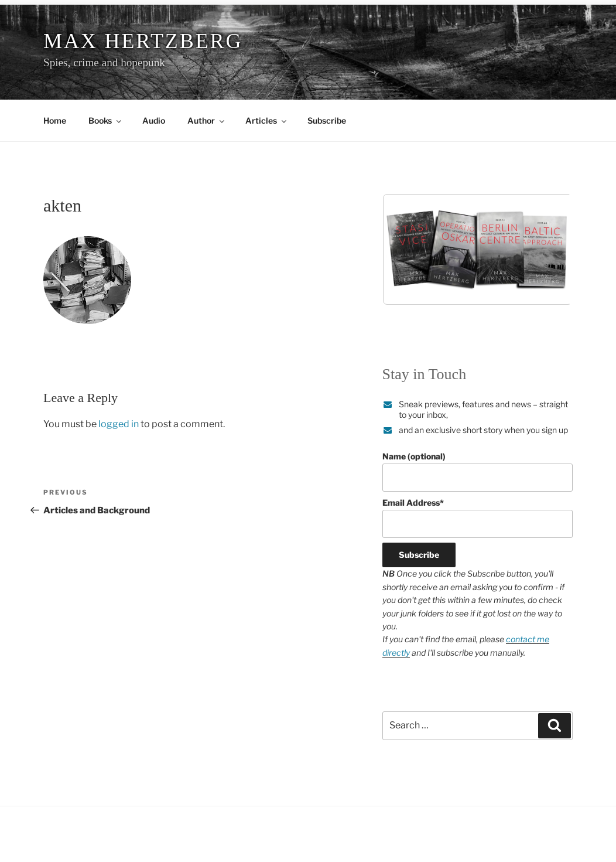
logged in (119, 424)
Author (207, 120)
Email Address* (478, 518)
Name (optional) (478, 471)
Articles (267, 120)
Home (55, 120)
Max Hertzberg (143, 41)
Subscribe (327, 120)
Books (106, 120)
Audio (154, 120)
